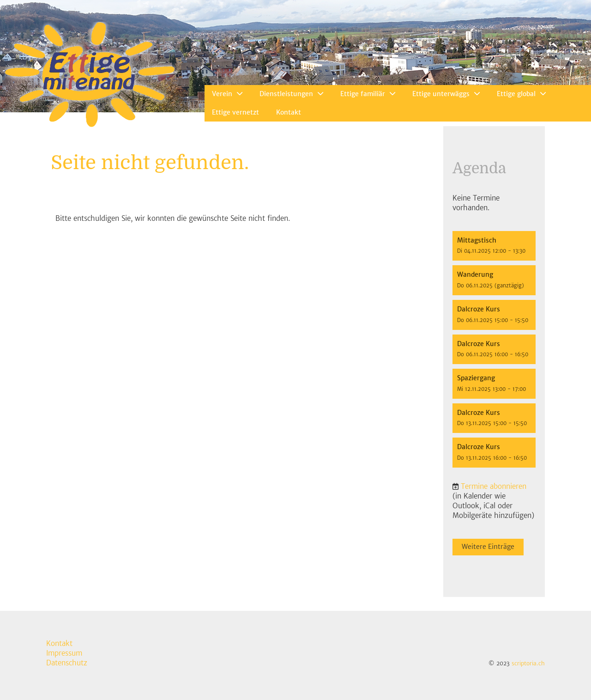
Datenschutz (67, 663)
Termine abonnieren (494, 486)
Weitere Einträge (488, 547)
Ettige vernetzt (235, 112)
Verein (227, 94)
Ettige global (521, 94)
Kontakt (289, 112)
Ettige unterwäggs (446, 94)
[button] (494, 246)
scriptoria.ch (528, 663)
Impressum (64, 653)
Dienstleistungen (291, 94)
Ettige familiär (368, 94)
